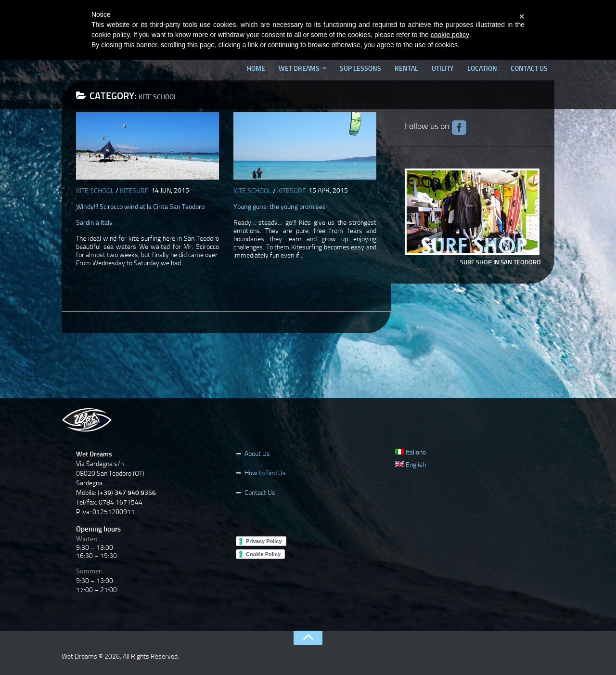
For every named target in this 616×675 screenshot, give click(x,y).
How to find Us (265, 473)
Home (256, 69)
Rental (406, 69)
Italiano (411, 452)
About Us (257, 454)
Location (482, 69)
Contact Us (529, 69)
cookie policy (450, 35)
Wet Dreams (299, 69)
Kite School (95, 191)
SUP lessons (360, 69)
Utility (443, 69)
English (411, 465)
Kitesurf (134, 191)
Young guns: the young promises (280, 207)
